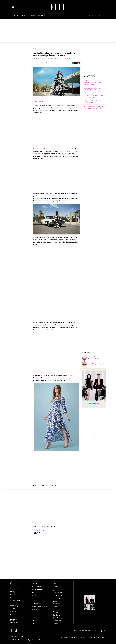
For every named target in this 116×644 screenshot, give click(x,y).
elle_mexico (100, 630)
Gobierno (35, 622)
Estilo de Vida (14, 615)
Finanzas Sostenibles (60, 619)
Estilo (12, 621)
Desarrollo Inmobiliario (61, 594)
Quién (12, 591)
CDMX (55, 583)
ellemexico (103, 630)
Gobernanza (57, 616)
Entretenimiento (15, 622)
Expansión (35, 603)
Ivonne (59, 486)
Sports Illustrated (37, 589)
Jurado (12, 616)
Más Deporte (35, 597)
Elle (11, 582)
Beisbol (34, 593)
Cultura (13, 602)
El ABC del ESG (57, 622)
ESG (33, 614)
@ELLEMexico (40, 533)
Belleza (24, 15)
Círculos (13, 596)
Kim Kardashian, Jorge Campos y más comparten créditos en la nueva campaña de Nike (94, 83)
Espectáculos (14, 593)
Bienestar (13, 613)
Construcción (58, 593)
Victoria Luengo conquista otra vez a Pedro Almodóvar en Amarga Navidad (93, 90)
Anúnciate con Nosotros (96, 638)
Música (34, 585)
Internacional (36, 609)
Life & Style (14, 619)
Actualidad (57, 603)
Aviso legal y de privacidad (69, 638)
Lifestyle (34, 599)
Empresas (34, 605)
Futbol (34, 591)
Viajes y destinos (15, 610)
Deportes (34, 582)
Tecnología (35, 611)
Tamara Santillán (39, 530)
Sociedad (56, 588)
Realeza (12, 594)
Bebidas (12, 608)
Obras (33, 613)
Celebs (32, 15)
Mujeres (34, 616)
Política (34, 620)
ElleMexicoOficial (106, 630)
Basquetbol (35, 596)
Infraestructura (58, 596)
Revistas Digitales (94, 15)
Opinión (56, 586)
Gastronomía (14, 607)
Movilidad (56, 617)
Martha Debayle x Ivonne (62, 105)
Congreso (56, 582)
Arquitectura (57, 597)
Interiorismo (57, 599)
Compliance (83, 638)
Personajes (14, 611)
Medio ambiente (58, 613)
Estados (56, 585)
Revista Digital (94, 404)
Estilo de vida (43, 15)
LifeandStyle (35, 617)
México (34, 623)
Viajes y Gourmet (15, 601)
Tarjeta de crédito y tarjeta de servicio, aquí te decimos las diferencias (95, 358)
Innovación (57, 620)
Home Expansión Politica (39, 606)
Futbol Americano (37, 594)
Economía (35, 608)
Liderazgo (56, 605)
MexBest (13, 605)
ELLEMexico (96, 631)
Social (55, 614)
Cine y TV (34, 583)
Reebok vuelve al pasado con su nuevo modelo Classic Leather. (96, 364)
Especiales (56, 608)
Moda (16, 15)
